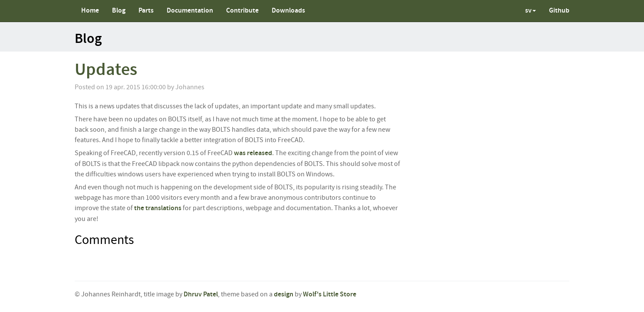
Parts (146, 11)
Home (90, 11)
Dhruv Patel (201, 294)
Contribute (242, 11)
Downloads (288, 11)
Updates (106, 70)
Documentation (190, 11)
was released (253, 153)
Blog (119, 11)
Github (559, 11)
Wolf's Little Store (330, 294)
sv (531, 11)
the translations (158, 208)
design (284, 294)
